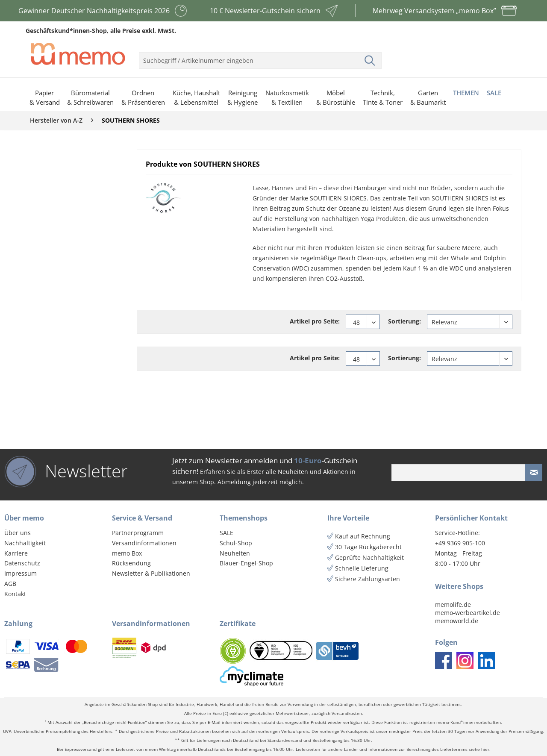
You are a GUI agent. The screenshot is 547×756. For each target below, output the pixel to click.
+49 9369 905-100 (460, 543)
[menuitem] (260, 57)
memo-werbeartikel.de (468, 613)
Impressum (21, 573)
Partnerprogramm (138, 533)
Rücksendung (131, 563)
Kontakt (15, 594)
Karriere (16, 553)
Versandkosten (347, 713)
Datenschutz (22, 563)
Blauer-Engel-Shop (246, 563)
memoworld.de (457, 621)
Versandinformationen (144, 543)
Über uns (18, 533)
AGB (10, 584)
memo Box (127, 553)
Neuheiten (235, 553)
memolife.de (453, 605)
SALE (226, 533)
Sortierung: (404, 321)
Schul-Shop (236, 543)
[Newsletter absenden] (534, 473)
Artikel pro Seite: (315, 321)
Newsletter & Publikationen (151, 573)
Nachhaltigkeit (25, 543)
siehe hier (479, 749)
